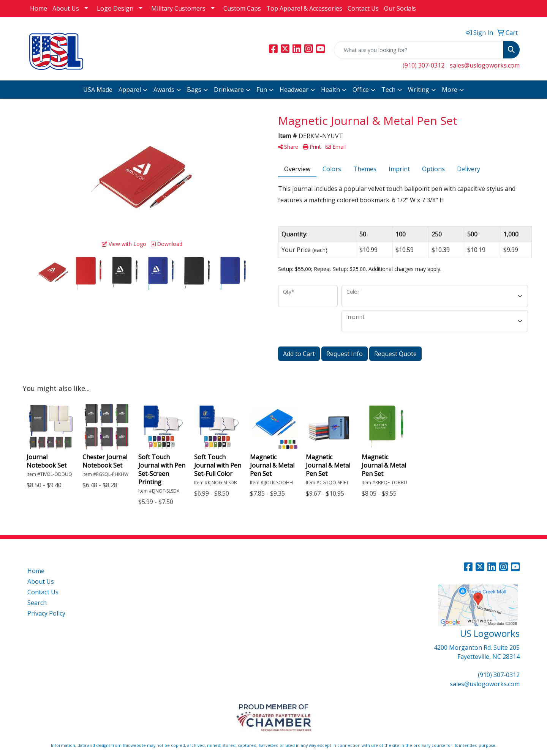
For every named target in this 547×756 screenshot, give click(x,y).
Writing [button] (419, 90)
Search (37, 603)
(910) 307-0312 (424, 65)
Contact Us (363, 8)
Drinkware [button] (229, 90)
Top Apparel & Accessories (304, 8)
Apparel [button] (130, 90)
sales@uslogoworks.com (485, 65)
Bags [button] (194, 90)
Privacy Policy (46, 613)
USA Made (98, 90)
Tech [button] (388, 90)
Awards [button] (164, 90)
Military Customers (178, 8)
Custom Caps (242, 8)
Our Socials (400, 8)
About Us (66, 8)
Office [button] (361, 90)
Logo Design (115, 8)
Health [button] (330, 90)
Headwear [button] (294, 90)
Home (39, 8)
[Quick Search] (419, 50)
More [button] (450, 90)
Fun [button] (262, 90)
